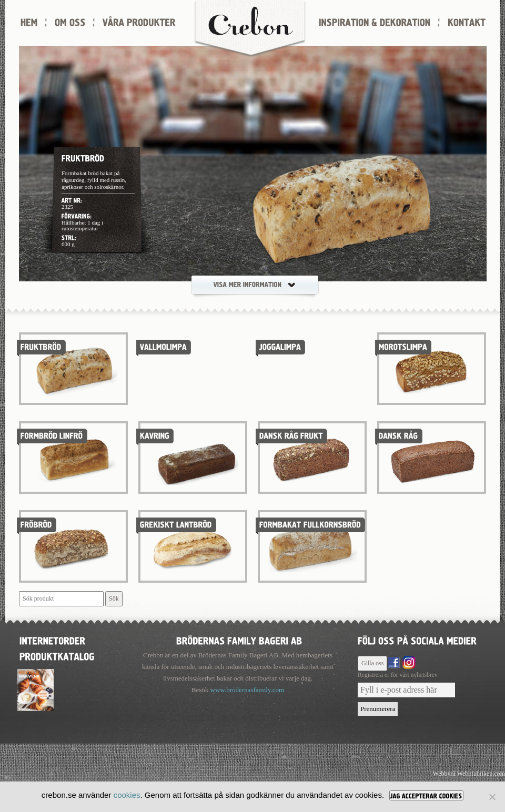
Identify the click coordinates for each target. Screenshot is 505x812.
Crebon (250, 29)
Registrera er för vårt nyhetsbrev (398, 675)
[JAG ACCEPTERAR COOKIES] (426, 795)
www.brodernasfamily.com (248, 690)
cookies (127, 795)
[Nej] (492, 797)
